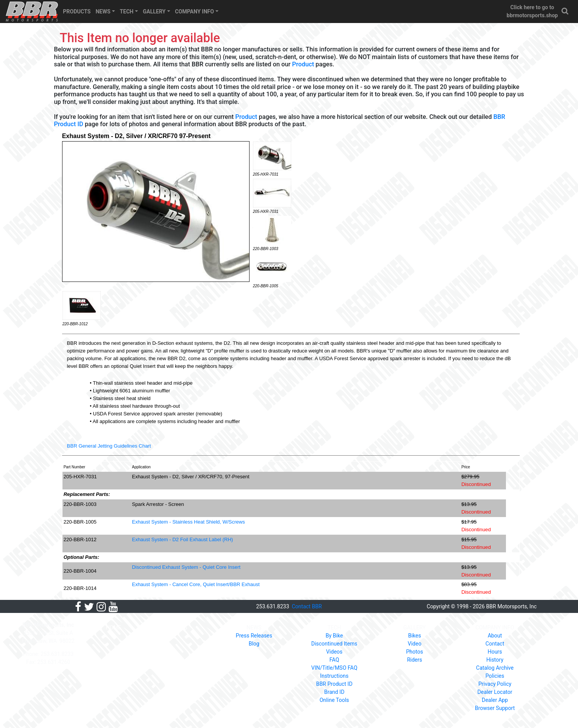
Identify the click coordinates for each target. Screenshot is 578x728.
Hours (495, 652)
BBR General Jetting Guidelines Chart (109, 446)
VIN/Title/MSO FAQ (334, 668)
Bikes (415, 636)
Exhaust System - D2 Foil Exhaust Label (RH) (182, 539)
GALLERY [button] (154, 12)
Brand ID (334, 692)
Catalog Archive (495, 668)
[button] (565, 11)
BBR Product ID (334, 684)
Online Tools (334, 700)
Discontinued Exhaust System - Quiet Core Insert (186, 567)
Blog (254, 644)
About (495, 636)
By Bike (334, 636)
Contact (495, 644)
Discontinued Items (334, 644)
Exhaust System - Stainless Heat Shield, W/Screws (188, 522)
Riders (415, 660)
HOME (113, 628)
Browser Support (495, 708)
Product (303, 64)
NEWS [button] (103, 12)
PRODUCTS (77, 12)
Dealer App (495, 700)
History (495, 660)
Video (415, 644)
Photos (414, 652)
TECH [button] (127, 12)
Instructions (334, 676)
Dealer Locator (495, 692)
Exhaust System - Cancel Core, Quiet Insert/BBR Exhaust (196, 584)
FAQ (334, 660)
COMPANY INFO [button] (195, 12)
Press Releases (254, 636)
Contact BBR (307, 606)
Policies (495, 676)
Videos (334, 652)
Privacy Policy (495, 684)
